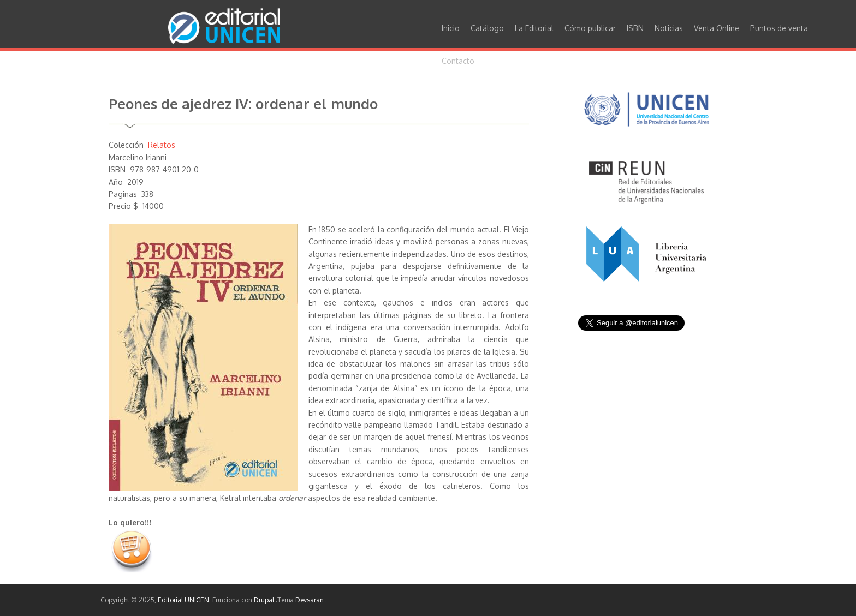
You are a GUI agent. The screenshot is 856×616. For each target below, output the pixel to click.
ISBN (635, 28)
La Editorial (534, 28)
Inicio (451, 28)
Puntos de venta (779, 28)
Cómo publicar (590, 28)
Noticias (669, 28)
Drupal (265, 600)
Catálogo (487, 28)
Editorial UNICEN (183, 600)
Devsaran (310, 600)
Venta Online (717, 28)
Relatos (162, 145)
